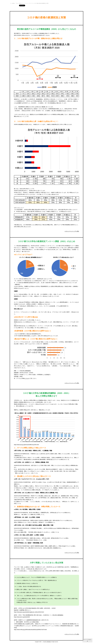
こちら (27, 378)
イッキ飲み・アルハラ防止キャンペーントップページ (21, 3)
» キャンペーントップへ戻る (72, 231)
